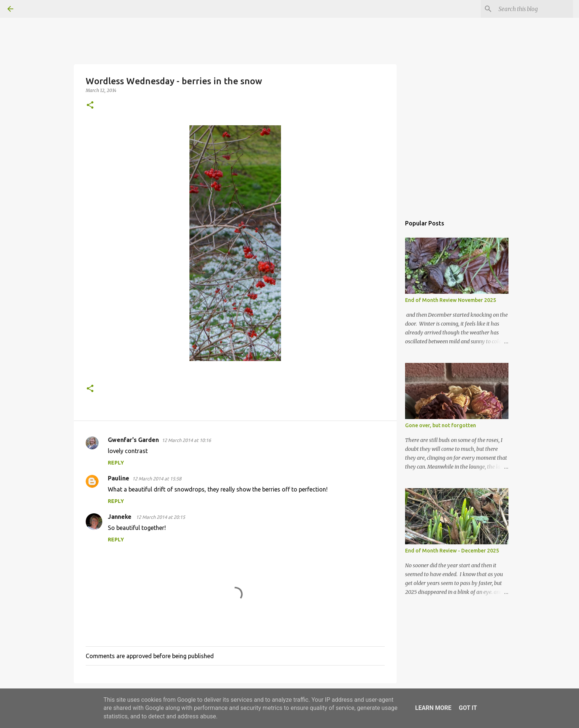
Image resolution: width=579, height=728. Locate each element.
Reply (116, 463)
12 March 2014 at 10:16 (186, 440)
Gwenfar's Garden (133, 440)
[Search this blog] (534, 9)
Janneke (120, 517)
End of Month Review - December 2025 (452, 551)
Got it (468, 708)
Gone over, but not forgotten (441, 425)
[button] (90, 106)
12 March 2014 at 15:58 (157, 479)
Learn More (433, 708)
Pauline (119, 478)
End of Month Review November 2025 (450, 300)
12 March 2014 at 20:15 (160, 517)
